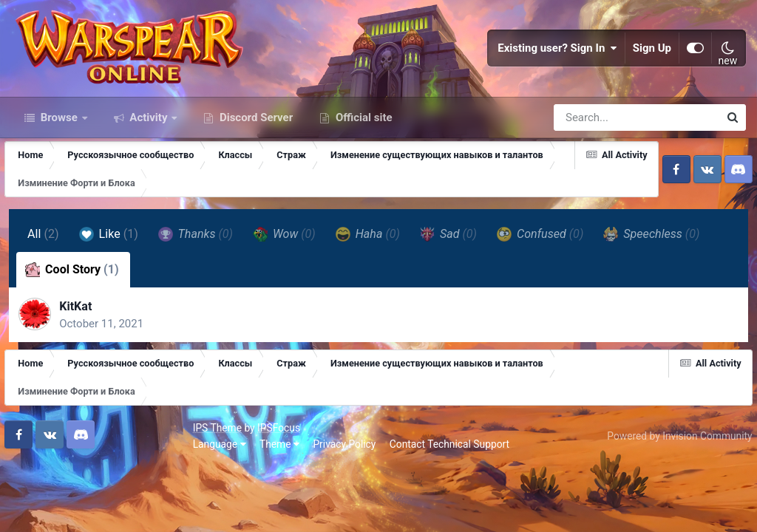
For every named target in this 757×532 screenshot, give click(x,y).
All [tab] (45, 285)
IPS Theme (35, 489)
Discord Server (255, 168)
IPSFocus (97, 489)
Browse (59, 168)
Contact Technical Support (268, 505)
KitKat (83, 362)
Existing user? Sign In (557, 74)
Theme (98, 505)
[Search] (594, 168)
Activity (149, 168)
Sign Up (652, 74)
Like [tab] (111, 285)
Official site (362, 168)
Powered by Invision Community (673, 497)
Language (38, 505)
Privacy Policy (163, 505)
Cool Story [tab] (74, 321)
